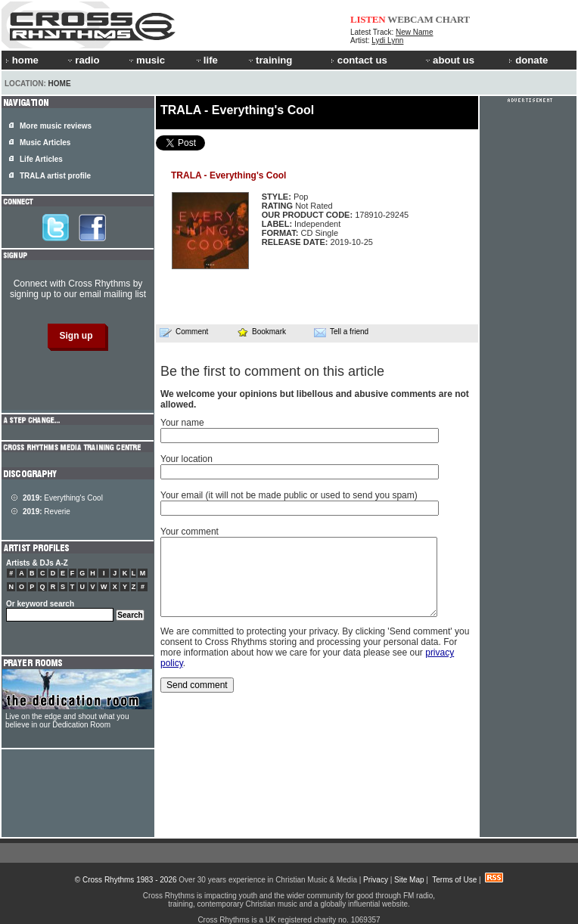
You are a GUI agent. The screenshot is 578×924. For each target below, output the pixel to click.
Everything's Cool (63, 498)
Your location (186, 459)
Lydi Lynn (387, 40)
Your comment (190, 532)
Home (60, 84)
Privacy (376, 880)
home (22, 60)
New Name (414, 32)
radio (82, 60)
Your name (182, 423)
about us (449, 60)
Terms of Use (454, 880)
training (269, 60)
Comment (184, 332)
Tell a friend (341, 332)
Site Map (409, 880)
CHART (453, 19)
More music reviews (56, 126)
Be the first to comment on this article (272, 371)
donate (528, 60)
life (206, 60)
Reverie (47, 512)
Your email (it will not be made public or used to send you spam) (289, 495)
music (146, 60)
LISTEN (368, 19)
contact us (359, 60)
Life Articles (41, 159)
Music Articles (45, 143)
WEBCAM (410, 19)
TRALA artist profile (55, 176)
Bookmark (261, 332)
